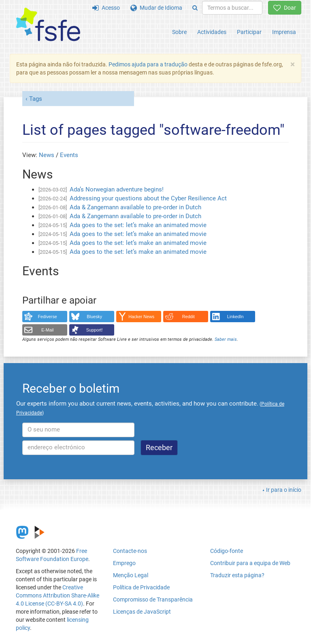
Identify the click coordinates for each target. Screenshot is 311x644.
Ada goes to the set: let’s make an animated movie (138, 225)
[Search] (195, 8)
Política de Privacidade (141, 587)
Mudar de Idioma (156, 8)
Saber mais (226, 339)
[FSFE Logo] (48, 25)
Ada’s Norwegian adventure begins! (117, 189)
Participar (249, 32)
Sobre (179, 32)
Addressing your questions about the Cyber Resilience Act (148, 198)
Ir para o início (284, 490)
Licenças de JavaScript (142, 612)
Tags (36, 99)
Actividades (212, 32)
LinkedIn (235, 317)
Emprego (124, 563)
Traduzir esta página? (237, 575)
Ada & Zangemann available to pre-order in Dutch (135, 207)
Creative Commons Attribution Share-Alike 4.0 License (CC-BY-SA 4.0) (58, 595)
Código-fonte (227, 551)
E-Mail (48, 330)
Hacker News (141, 317)
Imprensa (284, 32)
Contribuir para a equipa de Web (250, 563)
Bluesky (94, 317)
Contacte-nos (130, 551)
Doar (285, 8)
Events (69, 155)
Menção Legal (131, 575)
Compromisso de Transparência (153, 599)
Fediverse (48, 317)
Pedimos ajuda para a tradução (148, 64)
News (47, 155)
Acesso (106, 8)
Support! (95, 330)
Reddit (189, 317)
